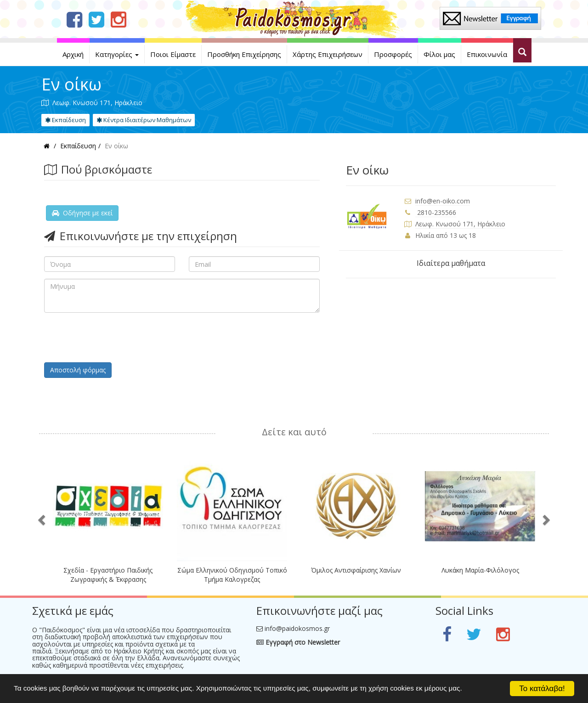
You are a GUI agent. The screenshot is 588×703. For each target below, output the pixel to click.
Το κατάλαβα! (542, 689)
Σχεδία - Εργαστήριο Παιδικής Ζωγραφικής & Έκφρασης (108, 575)
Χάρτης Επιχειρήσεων (328, 54)
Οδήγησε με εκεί (82, 213)
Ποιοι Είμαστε (173, 54)
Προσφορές (393, 54)
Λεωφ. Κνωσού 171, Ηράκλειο (460, 224)
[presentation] (114, 337)
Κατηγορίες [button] (117, 54)
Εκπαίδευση (65, 120)
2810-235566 (436, 212)
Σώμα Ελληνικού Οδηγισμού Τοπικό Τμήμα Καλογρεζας (232, 575)
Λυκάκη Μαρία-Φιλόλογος (480, 570)
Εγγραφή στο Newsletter (298, 642)
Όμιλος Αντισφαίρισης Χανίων (356, 570)
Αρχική (73, 54)
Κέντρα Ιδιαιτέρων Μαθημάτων (144, 120)
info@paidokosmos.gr (297, 628)
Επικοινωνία (487, 54)
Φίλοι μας (439, 54)
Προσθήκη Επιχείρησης (244, 54)
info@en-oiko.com (443, 201)
